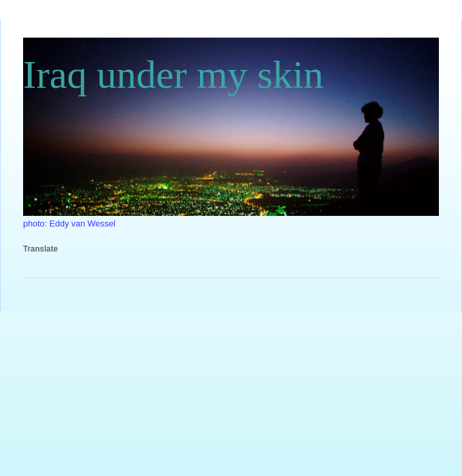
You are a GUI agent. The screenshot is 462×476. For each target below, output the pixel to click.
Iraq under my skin (173, 75)
